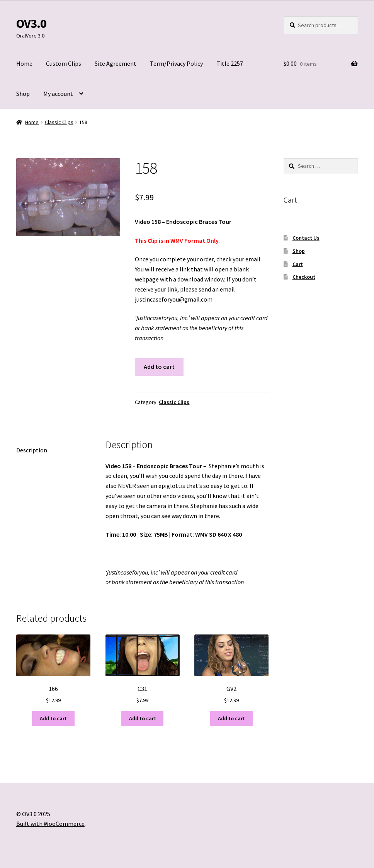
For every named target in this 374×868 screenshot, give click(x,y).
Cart (298, 264)
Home (24, 63)
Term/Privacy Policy (176, 63)
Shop (23, 94)
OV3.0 (31, 24)
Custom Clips (64, 63)
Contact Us (306, 238)
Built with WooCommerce (50, 824)
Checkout (304, 277)
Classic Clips (59, 122)
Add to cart (159, 367)
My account (58, 94)
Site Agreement (116, 63)
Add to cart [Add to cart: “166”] (53, 718)
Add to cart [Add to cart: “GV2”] (231, 718)
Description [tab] (32, 450)
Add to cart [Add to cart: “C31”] (143, 718)
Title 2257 (230, 63)
